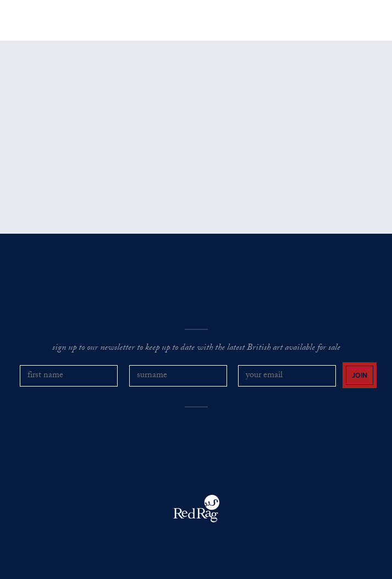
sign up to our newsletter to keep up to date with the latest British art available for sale (196, 349)
